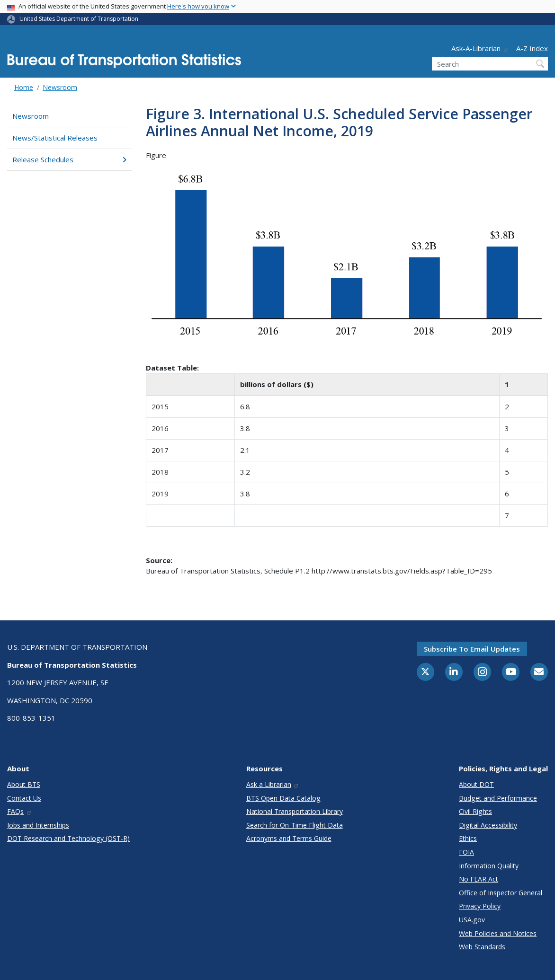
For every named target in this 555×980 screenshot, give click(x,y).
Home (24, 87)
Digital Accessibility (488, 825)
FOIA (466, 852)
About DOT (476, 784)
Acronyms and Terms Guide (289, 838)
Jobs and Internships (38, 825)
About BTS (24, 784)
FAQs (20, 811)
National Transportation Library (295, 811)
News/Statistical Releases (55, 138)
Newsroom (60, 87)
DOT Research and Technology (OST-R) (68, 838)
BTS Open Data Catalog (283, 798)
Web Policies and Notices (498, 933)
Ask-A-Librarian (480, 48)
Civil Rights (475, 811)
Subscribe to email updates (472, 649)
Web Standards (482, 947)
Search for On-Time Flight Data (295, 825)
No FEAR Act (479, 879)
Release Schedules (69, 159)
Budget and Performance (498, 798)
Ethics (468, 838)
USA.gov (472, 920)
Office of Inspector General (501, 893)
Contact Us (24, 798)
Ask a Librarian (273, 784)
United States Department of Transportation (79, 19)
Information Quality (489, 866)
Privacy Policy (480, 906)
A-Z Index (532, 48)
